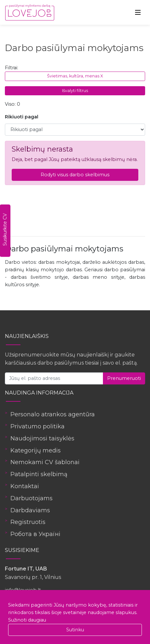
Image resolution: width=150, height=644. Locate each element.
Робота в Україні (35, 534)
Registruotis (28, 522)
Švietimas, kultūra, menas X (75, 76)
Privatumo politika (37, 426)
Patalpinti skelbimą (39, 474)
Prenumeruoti (124, 378)
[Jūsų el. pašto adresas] (54, 378)
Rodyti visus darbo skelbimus (75, 175)
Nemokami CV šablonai (45, 462)
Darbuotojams (31, 498)
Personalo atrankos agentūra (53, 414)
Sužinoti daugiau (27, 620)
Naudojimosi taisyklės (42, 438)
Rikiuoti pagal (22, 117)
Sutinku (75, 630)
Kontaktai (25, 486)
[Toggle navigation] (138, 12)
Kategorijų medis (36, 450)
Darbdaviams (30, 510)
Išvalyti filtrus (75, 91)
